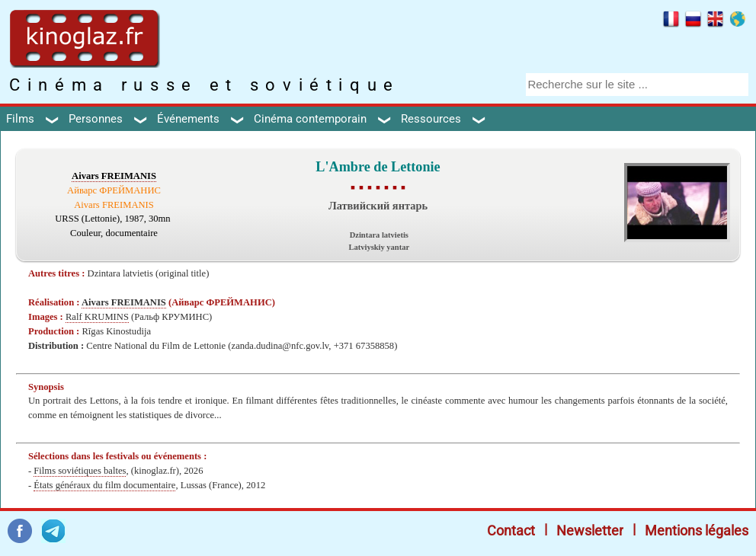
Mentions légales (697, 530)
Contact (511, 530)
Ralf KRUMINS (97, 317)
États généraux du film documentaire (104, 485)
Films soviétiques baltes (80, 471)
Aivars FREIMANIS (114, 176)
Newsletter (590, 530)
